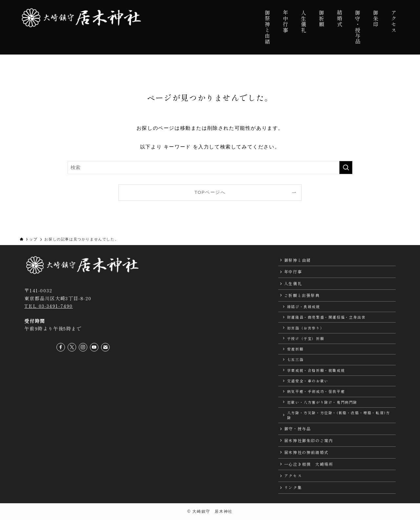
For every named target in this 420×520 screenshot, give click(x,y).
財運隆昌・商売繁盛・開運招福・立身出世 (326, 317)
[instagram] (83, 347)
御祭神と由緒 (298, 260)
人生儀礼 (293, 283)
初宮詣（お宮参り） (306, 328)
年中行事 (293, 271)
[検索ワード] (210, 168)
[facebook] (61, 347)
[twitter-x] (72, 347)
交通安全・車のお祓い (308, 381)
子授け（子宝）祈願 (306, 338)
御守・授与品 (298, 429)
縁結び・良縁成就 (304, 306)
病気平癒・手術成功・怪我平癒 (316, 391)
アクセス (293, 475)
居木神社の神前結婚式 (306, 452)
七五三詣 (295, 359)
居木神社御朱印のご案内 (309, 440)
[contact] (105, 347)
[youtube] (94, 347)
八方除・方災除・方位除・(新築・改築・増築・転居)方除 (339, 415)
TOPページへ (210, 192)
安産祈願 (295, 349)
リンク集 (293, 487)
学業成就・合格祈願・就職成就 (316, 370)
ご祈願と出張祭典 (302, 295)
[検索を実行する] (346, 168)
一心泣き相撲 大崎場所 (309, 464)
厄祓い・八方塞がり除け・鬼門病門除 (322, 402)
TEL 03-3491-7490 (49, 306)
